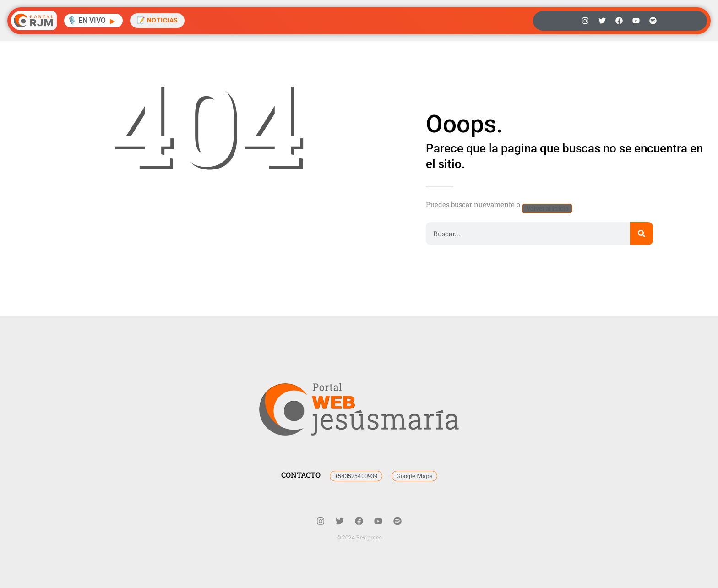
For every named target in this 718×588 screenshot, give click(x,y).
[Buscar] (642, 234)
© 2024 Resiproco (359, 537)
